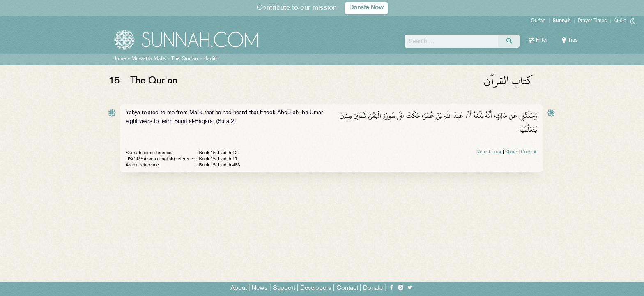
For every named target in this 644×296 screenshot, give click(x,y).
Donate (373, 288)
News (260, 288)
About (239, 288)
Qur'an (538, 21)
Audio (620, 21)
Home (119, 59)
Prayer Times (592, 21)
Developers (316, 288)
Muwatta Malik (149, 59)
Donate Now (366, 8)
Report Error (489, 152)
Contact (347, 288)
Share (511, 152)
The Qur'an (185, 59)
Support (284, 288)
